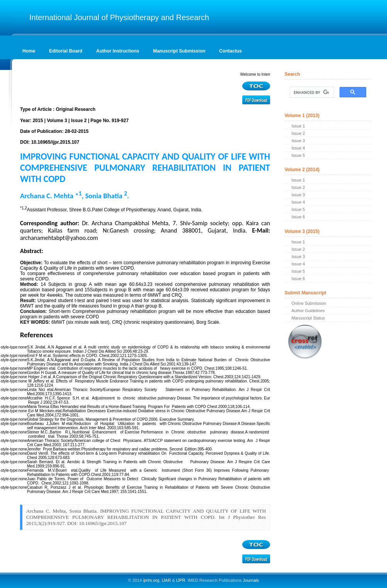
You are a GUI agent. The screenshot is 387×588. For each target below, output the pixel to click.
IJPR (181, 580)
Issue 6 (298, 217)
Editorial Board (66, 51)
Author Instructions (117, 51)
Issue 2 (298, 133)
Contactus (231, 51)
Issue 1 (298, 126)
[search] (311, 92)
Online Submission (309, 303)
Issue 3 (298, 141)
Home (29, 51)
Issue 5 (298, 155)
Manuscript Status (308, 318)
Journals (250, 580)
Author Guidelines (308, 311)
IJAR (166, 580)
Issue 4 (298, 148)
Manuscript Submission (179, 51)
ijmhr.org (151, 580)
